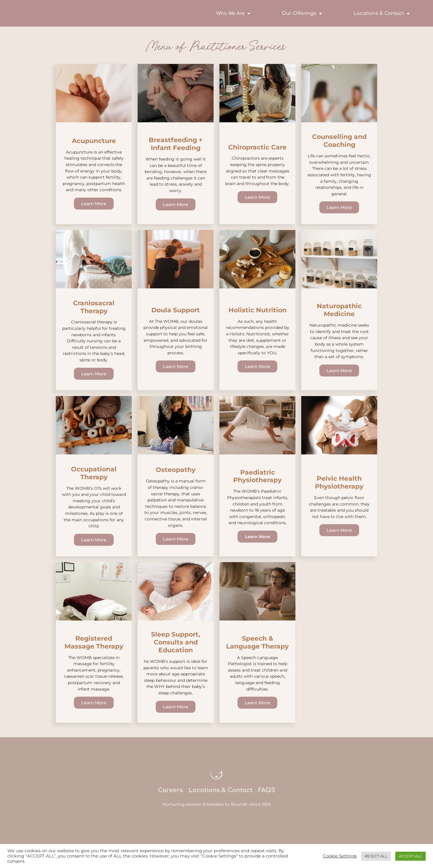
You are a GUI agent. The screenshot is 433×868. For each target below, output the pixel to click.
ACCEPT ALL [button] (411, 856)
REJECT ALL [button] (376, 856)
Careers (170, 803)
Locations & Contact (382, 13)
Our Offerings (302, 13)
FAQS (267, 803)
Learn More (94, 205)
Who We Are (233, 13)
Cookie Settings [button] (340, 856)
